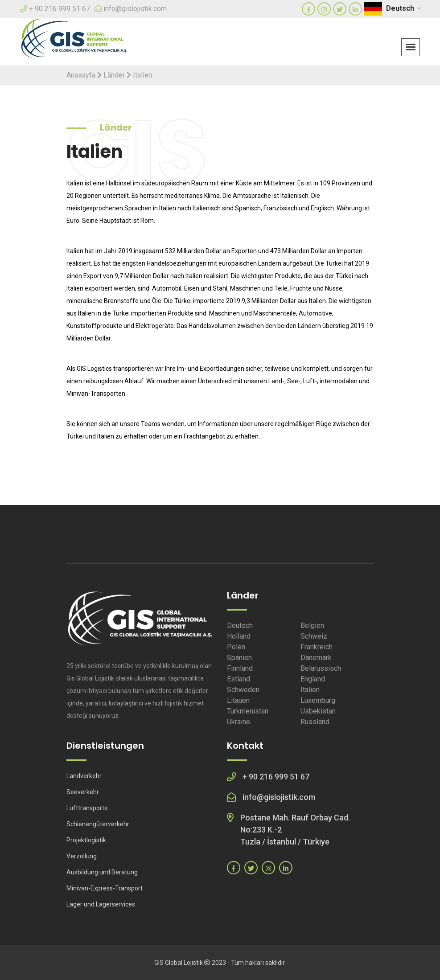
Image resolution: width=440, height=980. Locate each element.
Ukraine (239, 722)
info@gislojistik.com (135, 9)
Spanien (239, 658)
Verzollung (82, 856)
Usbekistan (318, 711)
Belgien (312, 625)
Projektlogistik (86, 840)
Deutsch (403, 8)
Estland (239, 679)
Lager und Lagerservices (101, 904)
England (313, 679)
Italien (310, 690)
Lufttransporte (87, 808)
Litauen (238, 700)
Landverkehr (84, 776)
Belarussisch (321, 668)
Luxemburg (318, 700)
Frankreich (317, 647)
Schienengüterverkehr (98, 824)
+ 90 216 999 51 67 (60, 9)
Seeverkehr (83, 792)
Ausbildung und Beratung (102, 872)
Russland (315, 722)
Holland (239, 636)
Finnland (240, 668)
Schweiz (314, 636)
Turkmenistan (248, 711)
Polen (236, 647)
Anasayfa (81, 75)
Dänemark (316, 658)
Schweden (243, 690)
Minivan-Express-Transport (105, 888)
